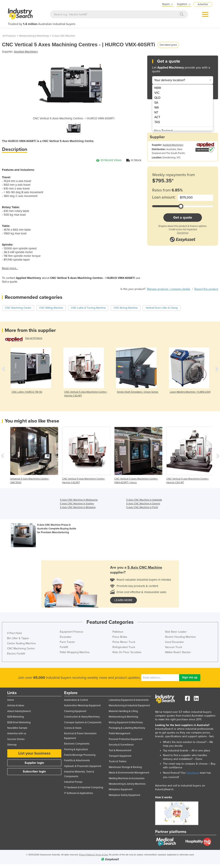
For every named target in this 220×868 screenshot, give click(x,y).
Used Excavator (174, 642)
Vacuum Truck (174, 647)
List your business (34, 753)
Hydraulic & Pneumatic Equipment (83, 766)
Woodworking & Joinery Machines (127, 784)
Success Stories (16, 739)
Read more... (10, 268)
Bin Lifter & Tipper (18, 638)
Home (11, 700)
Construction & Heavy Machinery (82, 717)
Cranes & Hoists (73, 728)
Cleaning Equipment (75, 711)
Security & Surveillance (121, 745)
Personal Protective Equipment (126, 739)
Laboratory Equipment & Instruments (129, 700)
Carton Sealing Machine (21, 643)
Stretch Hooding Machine (180, 637)
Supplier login (34, 763)
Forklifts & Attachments (77, 760)
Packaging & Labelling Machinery (127, 728)
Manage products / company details (169, 289)
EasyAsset (193, 773)
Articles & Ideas (16, 706)
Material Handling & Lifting (123, 711)
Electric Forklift (16, 654)
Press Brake (120, 637)
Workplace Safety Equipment (124, 795)
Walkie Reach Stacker (178, 652)
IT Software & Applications (79, 793)
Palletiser (118, 632)
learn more (123, 600)
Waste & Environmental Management (129, 773)
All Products (9, 36)
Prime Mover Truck (124, 642)
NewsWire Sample (17, 728)
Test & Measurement (120, 750)
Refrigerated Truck (124, 647)
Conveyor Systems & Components (83, 722)
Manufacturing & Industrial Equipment (129, 706)
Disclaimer (183, 233)
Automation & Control (76, 700)
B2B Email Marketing (19, 722)
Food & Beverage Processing (80, 755)
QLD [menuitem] (157, 98)
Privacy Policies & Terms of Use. (94, 855)
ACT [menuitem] (157, 117)
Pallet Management (120, 733)
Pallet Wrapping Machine (75, 652)
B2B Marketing (16, 717)
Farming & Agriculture (76, 749)
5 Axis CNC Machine (64, 36)
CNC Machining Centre (21, 648)
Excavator (66, 637)
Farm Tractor (67, 642)
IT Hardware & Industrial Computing (84, 787)
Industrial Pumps (73, 782)
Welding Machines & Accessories (127, 778)
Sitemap (12, 745)
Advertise (203, 4)
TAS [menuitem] (157, 122)
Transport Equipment (120, 756)
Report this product (206, 289)
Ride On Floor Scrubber (127, 652)
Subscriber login (34, 771)
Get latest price (168, 45)
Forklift (64, 647)
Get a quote (183, 217)
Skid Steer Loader (176, 632)
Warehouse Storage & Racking (125, 767)
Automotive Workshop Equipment (82, 706)
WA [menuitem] (157, 108)
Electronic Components (77, 744)
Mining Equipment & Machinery (126, 722)
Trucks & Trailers (118, 761)
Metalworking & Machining (34, 36)
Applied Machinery (26, 52)
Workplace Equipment (121, 789)
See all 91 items (34, 338)
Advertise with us (17, 733)
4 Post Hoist (14, 633)
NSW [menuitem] (158, 88)
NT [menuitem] (156, 112)
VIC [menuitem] (157, 93)
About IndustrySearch (19, 711)
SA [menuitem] (156, 103)
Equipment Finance (71, 632)
